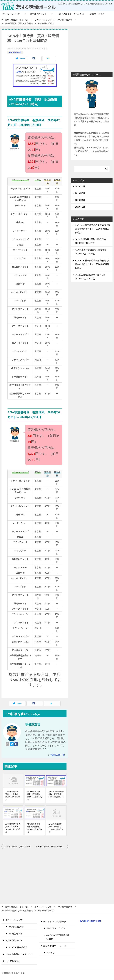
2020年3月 (80, 207)
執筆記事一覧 (58, 755)
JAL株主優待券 (16, 934)
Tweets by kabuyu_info (91, 921)
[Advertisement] (35, 876)
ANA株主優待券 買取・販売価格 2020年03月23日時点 (56, 828)
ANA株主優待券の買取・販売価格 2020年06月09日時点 (56, 796)
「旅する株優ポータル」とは (71, 14)
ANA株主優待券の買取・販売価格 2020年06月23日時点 (13, 828)
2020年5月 (80, 193)
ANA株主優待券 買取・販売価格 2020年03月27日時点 (13, 796)
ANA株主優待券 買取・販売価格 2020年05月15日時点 (35, 796)
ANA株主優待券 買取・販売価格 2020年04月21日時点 (52, 847)
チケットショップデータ (55, 921)
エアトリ (50, 953)
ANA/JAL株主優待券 (18, 947)
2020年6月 (80, 186)
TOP (17, 20)
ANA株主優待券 (15, 52)
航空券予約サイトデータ (55, 946)
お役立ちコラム (97, 14)
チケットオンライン (56, 928)
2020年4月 (80, 200)
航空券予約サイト (38, 14)
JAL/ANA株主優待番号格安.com (58, 937)
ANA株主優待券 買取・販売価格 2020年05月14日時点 (35, 828)
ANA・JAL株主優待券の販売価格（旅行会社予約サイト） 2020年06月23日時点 (93, 229)
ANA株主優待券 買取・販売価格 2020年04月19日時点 (20, 847)
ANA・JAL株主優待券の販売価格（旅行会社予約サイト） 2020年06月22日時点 (93, 264)
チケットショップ (11, 14)
